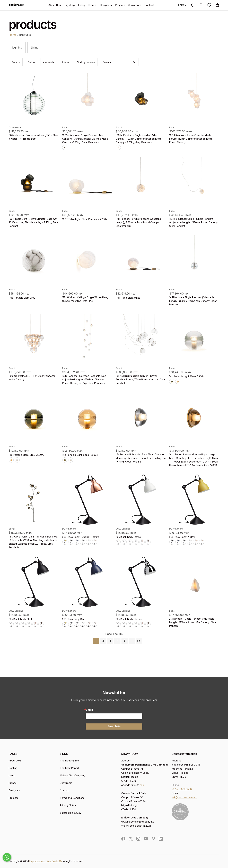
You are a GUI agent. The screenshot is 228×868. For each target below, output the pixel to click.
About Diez (55, 5)
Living (82, 5)
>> (139, 641)
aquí (142, 785)
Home (13, 35)
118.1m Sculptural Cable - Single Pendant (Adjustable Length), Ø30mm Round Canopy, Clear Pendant (194, 222)
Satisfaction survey (71, 813)
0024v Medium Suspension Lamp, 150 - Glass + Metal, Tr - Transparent (33, 137)
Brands (92, 5)
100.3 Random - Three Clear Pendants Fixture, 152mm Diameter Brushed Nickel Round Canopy (191, 139)
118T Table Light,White (128, 298)
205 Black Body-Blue (74, 619)
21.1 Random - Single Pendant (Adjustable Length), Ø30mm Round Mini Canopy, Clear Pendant (193, 622)
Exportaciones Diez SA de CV (46, 861)
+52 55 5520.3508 (182, 789)
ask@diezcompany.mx (184, 797)
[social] (123, 839)
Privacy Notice (68, 805)
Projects (120, 5)
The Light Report (69, 768)
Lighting (70, 5)
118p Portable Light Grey (22, 298)
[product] (34, 98)
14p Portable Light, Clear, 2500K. (187, 376)
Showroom (135, 5)
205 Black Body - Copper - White (81, 537)
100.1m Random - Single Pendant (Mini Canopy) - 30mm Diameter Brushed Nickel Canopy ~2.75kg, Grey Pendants (139, 139)
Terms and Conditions (72, 798)
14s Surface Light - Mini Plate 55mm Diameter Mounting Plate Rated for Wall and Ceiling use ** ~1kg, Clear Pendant (141, 458)
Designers (106, 5)
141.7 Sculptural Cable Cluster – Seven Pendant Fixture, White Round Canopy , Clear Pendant (141, 379)
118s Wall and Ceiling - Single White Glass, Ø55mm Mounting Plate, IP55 (85, 299)
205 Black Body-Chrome (129, 619)
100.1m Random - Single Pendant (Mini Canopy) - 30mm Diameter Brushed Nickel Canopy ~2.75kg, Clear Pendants (85, 139)
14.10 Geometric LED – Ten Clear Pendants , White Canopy (32, 378)
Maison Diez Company (73, 775)
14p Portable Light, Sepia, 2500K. (80, 455)
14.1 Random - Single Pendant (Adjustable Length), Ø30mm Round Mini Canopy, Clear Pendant (193, 301)
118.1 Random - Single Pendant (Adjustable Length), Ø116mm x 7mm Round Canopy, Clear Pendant (139, 222)
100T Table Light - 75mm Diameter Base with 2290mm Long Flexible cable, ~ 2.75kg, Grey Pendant (33, 222)
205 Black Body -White (128, 537)
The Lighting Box (69, 761)
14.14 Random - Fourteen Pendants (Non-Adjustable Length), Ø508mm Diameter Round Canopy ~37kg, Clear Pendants (85, 379)
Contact (149, 5)
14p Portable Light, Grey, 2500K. (26, 455)
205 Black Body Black (21, 619)
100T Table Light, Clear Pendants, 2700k (85, 219)
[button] (209, 5)
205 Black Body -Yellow (182, 537)
